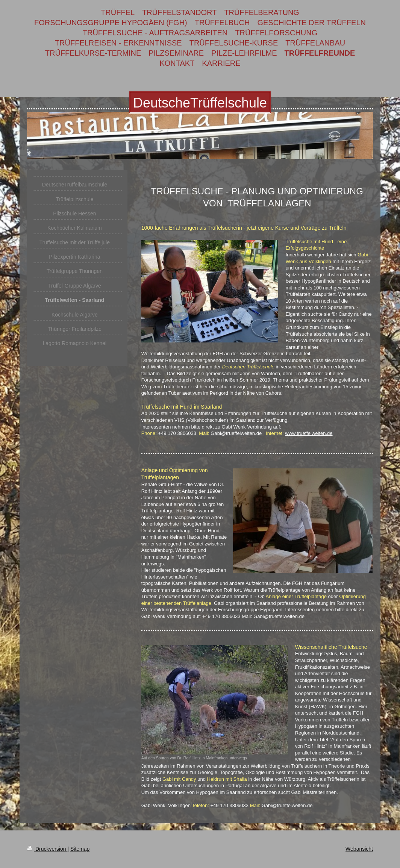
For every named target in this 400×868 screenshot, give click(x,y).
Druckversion (47, 849)
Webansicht (359, 849)
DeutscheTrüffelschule (200, 103)
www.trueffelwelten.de (309, 433)
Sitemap (80, 849)
